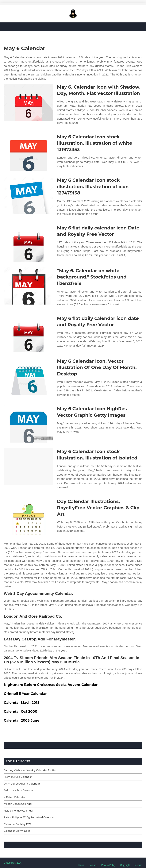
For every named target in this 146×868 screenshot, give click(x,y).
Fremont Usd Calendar (18, 777)
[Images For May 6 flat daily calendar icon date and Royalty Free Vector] (29, 334)
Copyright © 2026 (13, 863)
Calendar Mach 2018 (22, 703)
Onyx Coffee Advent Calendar (22, 784)
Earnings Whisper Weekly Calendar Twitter (30, 770)
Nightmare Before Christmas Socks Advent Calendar (51, 685)
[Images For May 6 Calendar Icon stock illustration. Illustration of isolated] (29, 467)
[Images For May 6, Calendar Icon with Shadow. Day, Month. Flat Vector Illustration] (29, 102)
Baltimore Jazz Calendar (19, 790)
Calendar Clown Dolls (17, 831)
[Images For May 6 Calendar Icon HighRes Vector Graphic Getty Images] (29, 424)
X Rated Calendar (15, 797)
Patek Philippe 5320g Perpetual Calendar (29, 817)
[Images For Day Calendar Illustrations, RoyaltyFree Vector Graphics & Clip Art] (29, 517)
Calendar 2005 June (22, 720)
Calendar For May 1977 (18, 824)
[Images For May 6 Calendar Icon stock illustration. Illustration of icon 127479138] (29, 196)
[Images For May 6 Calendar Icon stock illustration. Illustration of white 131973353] (29, 152)
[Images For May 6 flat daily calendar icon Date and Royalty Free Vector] (29, 243)
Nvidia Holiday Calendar (19, 811)
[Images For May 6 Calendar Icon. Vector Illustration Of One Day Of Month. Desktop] (29, 376)
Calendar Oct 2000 (21, 712)
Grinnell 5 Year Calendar (25, 694)
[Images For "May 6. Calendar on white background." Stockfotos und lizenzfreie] (29, 286)
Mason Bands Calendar (18, 804)
